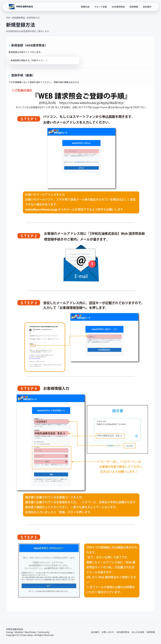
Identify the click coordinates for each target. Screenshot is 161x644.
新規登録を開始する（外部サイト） (28, 60)
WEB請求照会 (118, 7)
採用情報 (134, 7)
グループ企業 (101, 7)
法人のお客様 (138, 632)
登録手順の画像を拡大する (66, 82)
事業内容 (85, 7)
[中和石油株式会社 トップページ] (21, 7)
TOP (8, 18)
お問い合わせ (108, 632)
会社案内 (147, 7)
